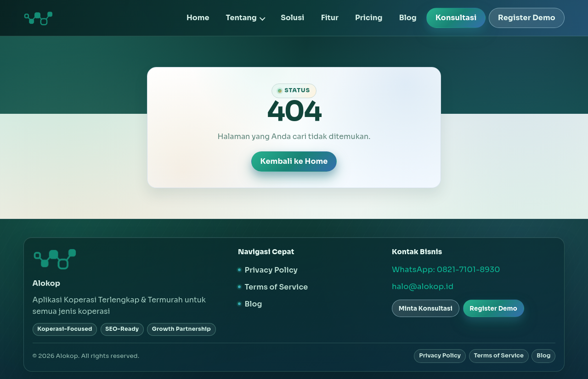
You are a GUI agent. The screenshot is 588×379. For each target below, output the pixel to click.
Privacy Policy (271, 270)
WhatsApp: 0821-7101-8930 (446, 270)
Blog (408, 18)
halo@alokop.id (423, 287)
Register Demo (527, 18)
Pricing (369, 18)
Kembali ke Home (294, 161)
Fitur (330, 18)
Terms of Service (276, 287)
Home (198, 18)
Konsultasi (456, 18)
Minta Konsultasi (426, 309)
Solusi (292, 18)
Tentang (241, 18)
